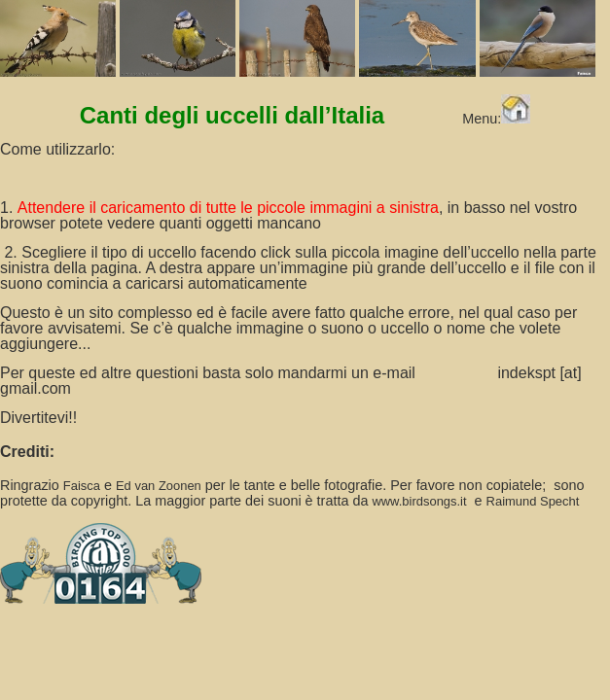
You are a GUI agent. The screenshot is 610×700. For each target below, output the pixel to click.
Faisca (82, 486)
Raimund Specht (533, 501)
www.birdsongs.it (419, 501)
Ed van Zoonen (159, 486)
